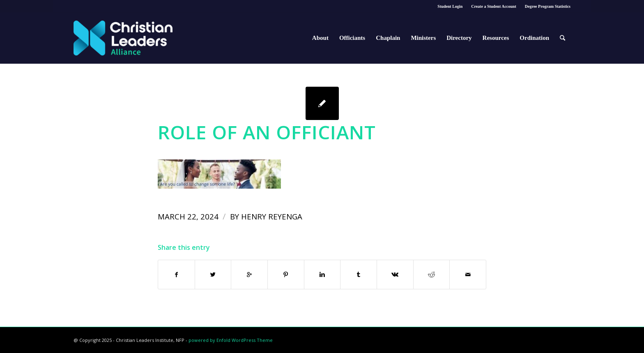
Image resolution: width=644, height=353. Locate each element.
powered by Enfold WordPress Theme (231, 340)
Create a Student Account (494, 6)
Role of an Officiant (267, 132)
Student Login (450, 6)
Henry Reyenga (272, 216)
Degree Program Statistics (548, 6)
